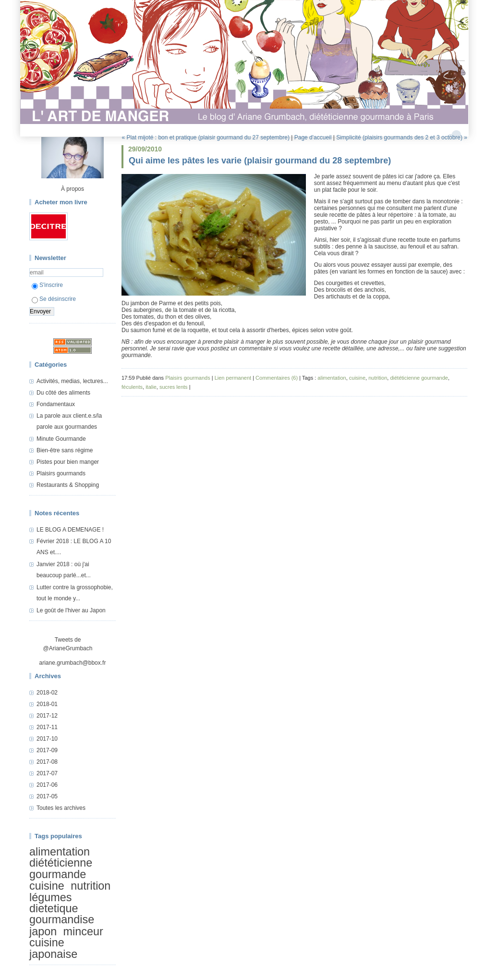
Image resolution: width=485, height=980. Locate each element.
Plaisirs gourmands (61, 473)
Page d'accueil (313, 137)
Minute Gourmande (61, 439)
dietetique (54, 908)
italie (151, 387)
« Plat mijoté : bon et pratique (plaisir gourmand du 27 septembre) (206, 137)
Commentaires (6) (277, 378)
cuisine (47, 886)
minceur (83, 931)
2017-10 (47, 739)
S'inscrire (47, 285)
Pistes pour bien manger (68, 462)
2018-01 (47, 704)
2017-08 (47, 762)
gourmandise (62, 919)
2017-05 (47, 796)
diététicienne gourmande (61, 868)
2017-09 (47, 750)
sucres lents (174, 387)
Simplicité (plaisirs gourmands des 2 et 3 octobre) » (402, 137)
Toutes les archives (61, 808)
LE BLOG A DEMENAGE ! (70, 530)
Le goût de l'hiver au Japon (71, 610)
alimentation (60, 852)
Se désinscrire (54, 299)
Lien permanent (233, 378)
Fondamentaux (56, 404)
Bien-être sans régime (65, 450)
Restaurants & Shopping (68, 485)
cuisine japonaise (53, 948)
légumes (50, 897)
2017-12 (47, 716)
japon (43, 931)
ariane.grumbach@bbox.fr (73, 663)
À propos (73, 189)
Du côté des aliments (63, 393)
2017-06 (47, 785)
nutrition (91, 886)
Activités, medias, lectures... (72, 381)
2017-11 (47, 727)
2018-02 (47, 693)
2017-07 (47, 773)
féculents (132, 387)
